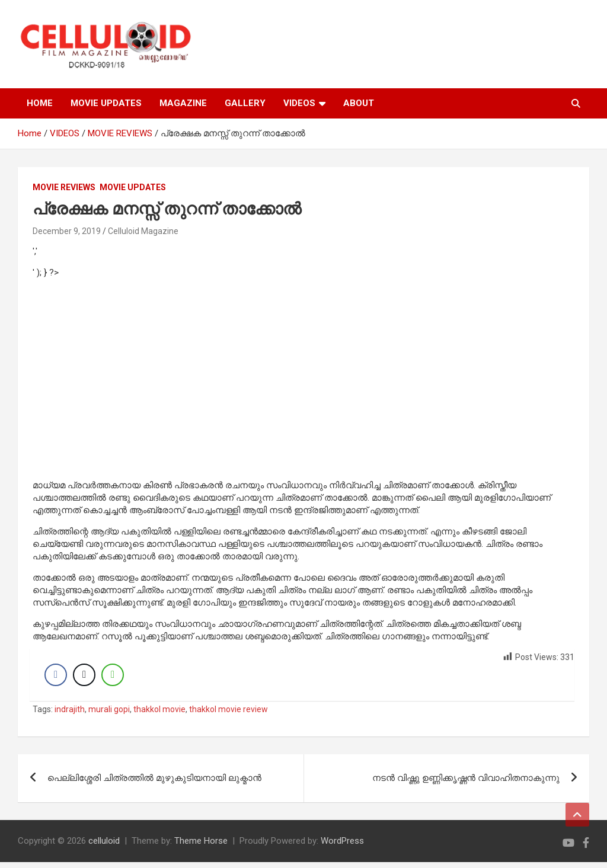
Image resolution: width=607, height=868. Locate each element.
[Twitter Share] (87, 678)
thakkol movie (159, 715)
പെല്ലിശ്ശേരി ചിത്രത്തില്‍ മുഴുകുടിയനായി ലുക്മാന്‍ (154, 784)
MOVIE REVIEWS (64, 187)
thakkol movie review (229, 715)
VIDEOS (299, 103)
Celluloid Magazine (143, 231)
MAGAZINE (183, 103)
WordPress (342, 847)
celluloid (104, 847)
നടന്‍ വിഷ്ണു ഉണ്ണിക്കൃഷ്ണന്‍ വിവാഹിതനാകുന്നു (466, 784)
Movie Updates (133, 187)
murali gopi (109, 715)
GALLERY (245, 103)
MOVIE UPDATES (106, 103)
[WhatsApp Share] (116, 678)
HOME (40, 103)
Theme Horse (201, 847)
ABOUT (359, 103)
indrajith (70, 715)
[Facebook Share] (59, 678)
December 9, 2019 (67, 231)
